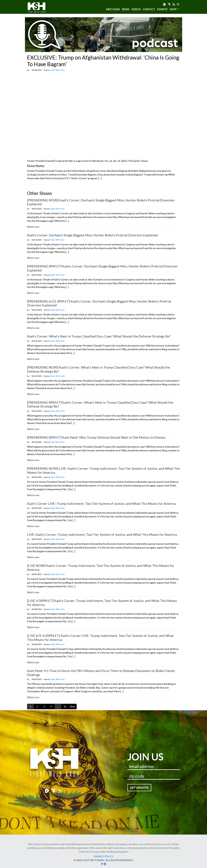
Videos (136, 9)
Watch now (33, 227)
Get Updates (139, 788)
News (126, 9)
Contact (149, 9)
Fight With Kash (39, 8)
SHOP (173, 9)
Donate (162, 9)
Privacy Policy (104, 856)
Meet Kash (113, 9)
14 (65, 707)
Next (72, 707)
